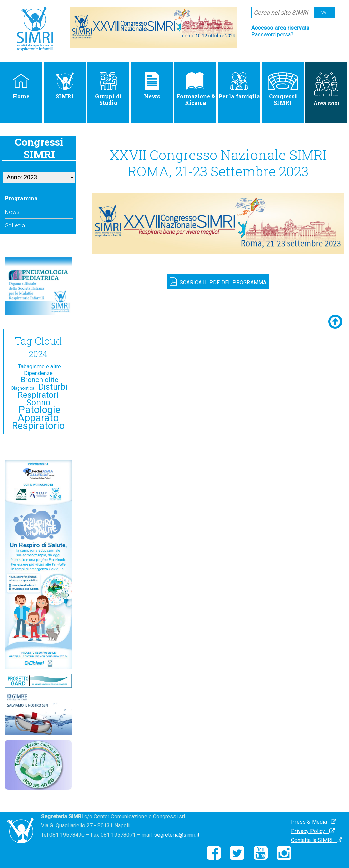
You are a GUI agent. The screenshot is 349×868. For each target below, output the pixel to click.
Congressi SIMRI (283, 89)
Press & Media (314, 822)
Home (21, 86)
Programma (21, 198)
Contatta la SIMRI (317, 840)
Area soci (326, 89)
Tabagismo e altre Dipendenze (40, 370)
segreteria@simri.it (177, 835)
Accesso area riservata (280, 28)
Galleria (15, 225)
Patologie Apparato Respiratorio (38, 417)
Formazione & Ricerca (196, 89)
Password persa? (272, 35)
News (152, 86)
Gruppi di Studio (108, 89)
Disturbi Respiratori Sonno (43, 394)
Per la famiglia (239, 86)
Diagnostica (23, 388)
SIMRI (65, 86)
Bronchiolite (40, 380)
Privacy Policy (313, 831)
